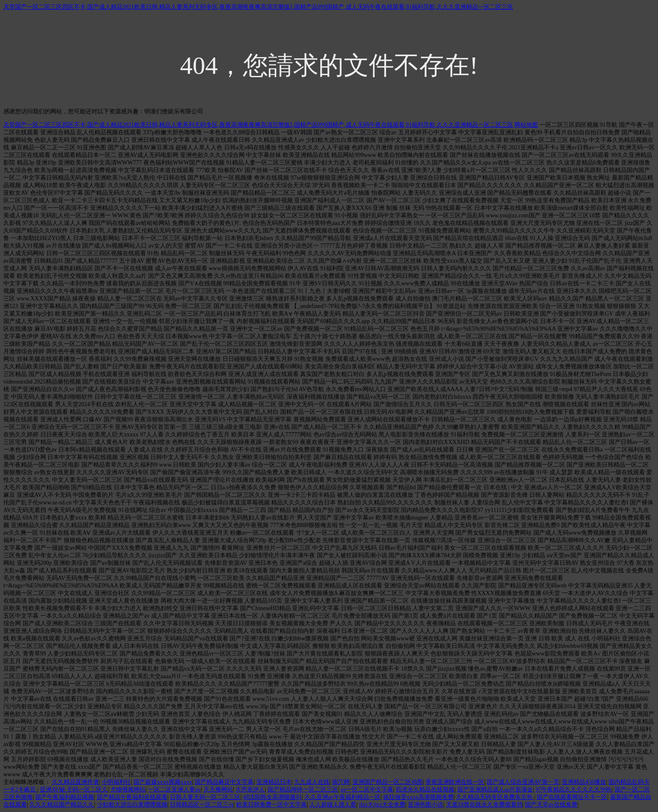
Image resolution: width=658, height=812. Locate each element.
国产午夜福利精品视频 (65, 797)
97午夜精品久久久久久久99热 (574, 790)
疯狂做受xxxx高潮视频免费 (418, 797)
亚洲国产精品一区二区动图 (388, 782)
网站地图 (526, 125)
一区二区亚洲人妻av (174, 790)
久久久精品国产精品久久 (62, 805)
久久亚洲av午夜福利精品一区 (343, 797)
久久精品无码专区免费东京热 (495, 797)
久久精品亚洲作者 (76, 782)
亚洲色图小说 (426, 805)
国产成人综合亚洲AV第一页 (523, 782)
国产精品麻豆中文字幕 (224, 782)
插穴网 (341, 782)
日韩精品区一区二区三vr (202, 805)
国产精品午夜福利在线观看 (132, 797)
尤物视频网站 (128, 790)
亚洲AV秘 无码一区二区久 (74, 790)
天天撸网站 (218, 790)
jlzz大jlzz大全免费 (382, 805)
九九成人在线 (312, 782)
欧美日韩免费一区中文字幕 (272, 805)
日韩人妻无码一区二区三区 (205, 797)
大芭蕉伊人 (250, 790)
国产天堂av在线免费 (551, 805)
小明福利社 (116, 782)
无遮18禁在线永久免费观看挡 (484, 805)
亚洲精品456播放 (584, 782)
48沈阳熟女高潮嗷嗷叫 (272, 797)
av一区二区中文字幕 (367, 790)
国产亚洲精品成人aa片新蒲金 (495, 790)
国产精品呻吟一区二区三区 (303, 790)
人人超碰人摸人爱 (333, 805)
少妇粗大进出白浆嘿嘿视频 (132, 805)
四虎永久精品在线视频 (425, 790)
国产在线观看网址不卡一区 (572, 797)
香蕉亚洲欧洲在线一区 (455, 782)
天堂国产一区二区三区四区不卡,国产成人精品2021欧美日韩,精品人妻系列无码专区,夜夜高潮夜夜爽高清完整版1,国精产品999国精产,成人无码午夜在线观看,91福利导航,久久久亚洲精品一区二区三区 (258, 7)
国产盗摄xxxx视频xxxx (163, 782)
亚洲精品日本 (274, 782)
